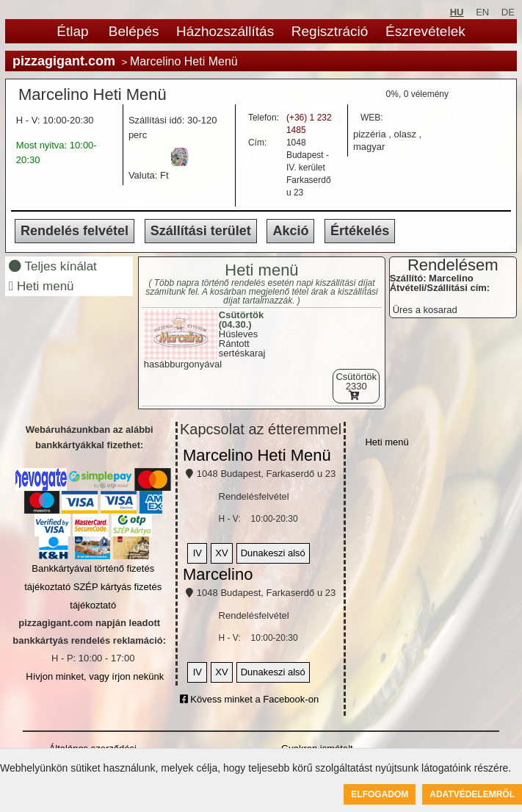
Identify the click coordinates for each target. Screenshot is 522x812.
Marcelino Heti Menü (257, 455)
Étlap (72, 31)
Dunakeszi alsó (273, 553)
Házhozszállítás (225, 31)
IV (197, 553)
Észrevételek (425, 31)
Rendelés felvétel (75, 231)
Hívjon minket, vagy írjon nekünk (95, 676)
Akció (290, 231)
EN (482, 12)
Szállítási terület (201, 231)
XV (221, 553)
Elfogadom (380, 794)
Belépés (134, 31)
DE (508, 12)
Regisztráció (330, 31)
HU (457, 12)
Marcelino (218, 574)
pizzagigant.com (64, 61)
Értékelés (360, 231)
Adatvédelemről (472, 794)
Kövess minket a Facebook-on (249, 699)
